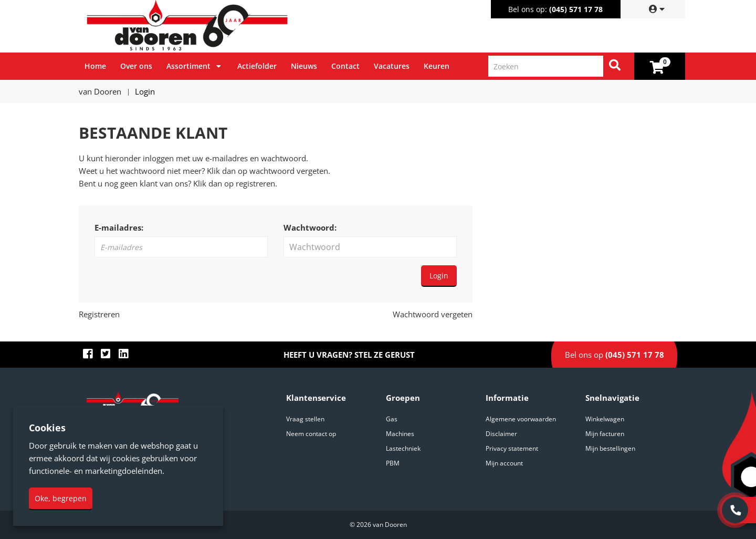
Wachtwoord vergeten (433, 314)
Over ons (136, 66)
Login (439, 276)
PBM (393, 463)
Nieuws (304, 66)
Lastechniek (403, 448)
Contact (345, 66)
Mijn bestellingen (610, 448)
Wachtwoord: (310, 227)
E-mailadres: (119, 227)
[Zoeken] (615, 66)
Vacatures (392, 66)
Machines (400, 434)
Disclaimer (501, 434)
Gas (392, 419)
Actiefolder (257, 66)
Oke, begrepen (61, 498)
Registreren (99, 314)
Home (95, 66)
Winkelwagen (605, 419)
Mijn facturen (605, 434)
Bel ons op (615, 355)
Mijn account (504, 463)
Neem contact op (311, 434)
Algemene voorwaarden (521, 419)
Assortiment (188, 66)
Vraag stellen (305, 419)
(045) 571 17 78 (576, 9)
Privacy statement (512, 448)
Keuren (437, 66)
